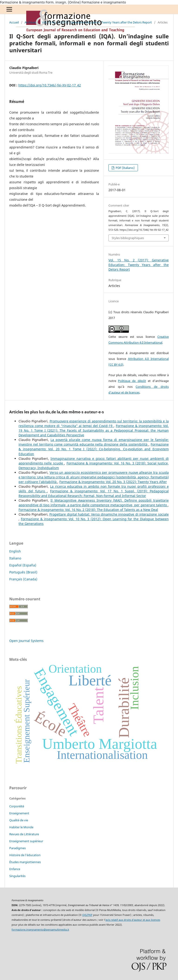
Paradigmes (17, 848)
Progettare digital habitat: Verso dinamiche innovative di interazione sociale (109, 514)
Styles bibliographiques (128, 238)
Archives (30, 22)
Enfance (15, 869)
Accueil (14, 22)
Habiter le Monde (21, 827)
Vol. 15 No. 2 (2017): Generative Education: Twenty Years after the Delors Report (97, 22)
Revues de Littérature (24, 834)
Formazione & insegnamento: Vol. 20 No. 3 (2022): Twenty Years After (113, 482)
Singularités (17, 876)
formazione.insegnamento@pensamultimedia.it (40, 930)
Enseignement (19, 813)
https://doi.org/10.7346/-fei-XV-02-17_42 (50, 85)
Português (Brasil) (23, 572)
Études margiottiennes (25, 862)
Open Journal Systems (26, 641)
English (15, 551)
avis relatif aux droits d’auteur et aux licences (133, 920)
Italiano (15, 558)
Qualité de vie (19, 820)
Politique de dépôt (132, 381)
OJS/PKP (87, 915)
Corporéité (17, 806)
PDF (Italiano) (125, 168)
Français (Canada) (23, 579)
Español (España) (23, 565)
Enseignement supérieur (26, 841)
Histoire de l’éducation (25, 855)
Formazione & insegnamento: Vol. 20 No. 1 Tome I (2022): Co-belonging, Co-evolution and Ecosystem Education (94, 449)
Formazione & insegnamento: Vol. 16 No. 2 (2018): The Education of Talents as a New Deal (88, 510)
